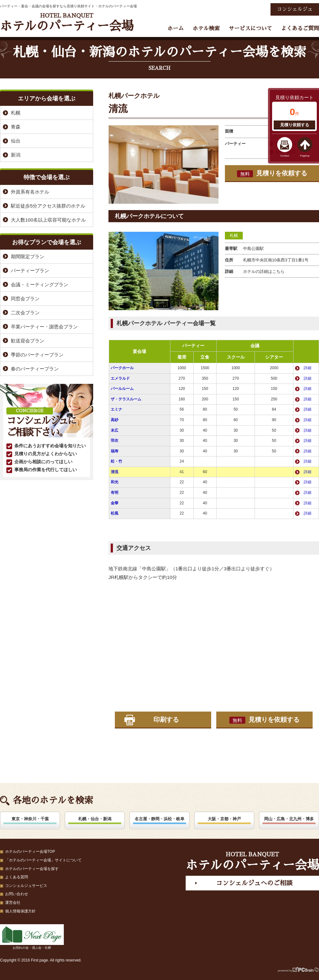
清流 (115, 472)
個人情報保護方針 (20, 911)
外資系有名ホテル (30, 192)
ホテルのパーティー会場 (67, 22)
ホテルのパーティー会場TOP (30, 852)
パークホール (122, 368)
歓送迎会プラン (28, 341)
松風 (115, 513)
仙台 (16, 141)
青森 (16, 127)
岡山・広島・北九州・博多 (289, 819)
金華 (115, 503)
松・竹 (116, 461)
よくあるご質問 (300, 29)
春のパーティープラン (35, 369)
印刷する (166, 720)
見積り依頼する (295, 125)
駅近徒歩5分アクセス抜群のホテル (48, 206)
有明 (115, 493)
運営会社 (13, 903)
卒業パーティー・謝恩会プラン (44, 327)
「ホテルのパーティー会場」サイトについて (43, 860)
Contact (285, 156)
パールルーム (122, 389)
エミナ (116, 409)
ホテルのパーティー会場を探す (32, 869)
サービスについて (250, 29)
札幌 (234, 235)
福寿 (115, 451)
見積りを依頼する (272, 173)
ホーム (176, 29)
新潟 (16, 155)
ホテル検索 (206, 29)
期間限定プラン (28, 256)
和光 (115, 482)
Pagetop (305, 156)
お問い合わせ (17, 894)
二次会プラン (25, 313)
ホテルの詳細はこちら (264, 271)
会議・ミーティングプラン (40, 285)
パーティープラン (30, 271)
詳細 (308, 368)
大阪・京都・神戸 (224, 819)
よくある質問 (17, 877)
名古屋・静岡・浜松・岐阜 (159, 819)
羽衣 (115, 441)
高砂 (115, 420)
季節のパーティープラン (37, 355)
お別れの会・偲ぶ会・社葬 (32, 937)
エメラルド (120, 378)
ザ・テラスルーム (126, 399)
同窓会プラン (25, 299)
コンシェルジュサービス (26, 886)
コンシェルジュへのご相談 (254, 883)
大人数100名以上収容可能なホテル (48, 220)
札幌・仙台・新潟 (95, 819)
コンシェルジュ (295, 9)
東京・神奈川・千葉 (30, 819)
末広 (115, 430)
